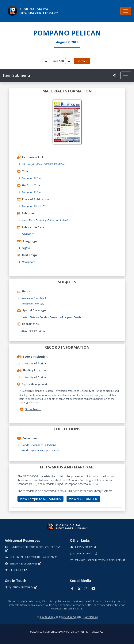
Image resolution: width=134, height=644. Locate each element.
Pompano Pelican (32, 178)
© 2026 (67, 632)
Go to (81, 61)
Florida (43, 317)
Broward (55, 317)
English (26, 248)
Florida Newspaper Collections (39, 445)
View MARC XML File (83, 499)
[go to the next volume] (69, 61)
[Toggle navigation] (126, 11)
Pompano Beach (71, 317)
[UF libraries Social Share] (114, 75)
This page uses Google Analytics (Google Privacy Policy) (67, 617)
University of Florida (34, 363)
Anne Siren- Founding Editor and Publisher (46, 220)
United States (29, 317)
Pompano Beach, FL (33, 206)
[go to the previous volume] (46, 61)
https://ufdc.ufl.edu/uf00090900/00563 (43, 164)
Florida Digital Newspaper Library (40, 450)
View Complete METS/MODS (40, 499)
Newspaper (28, 262)
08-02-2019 (28, 234)
